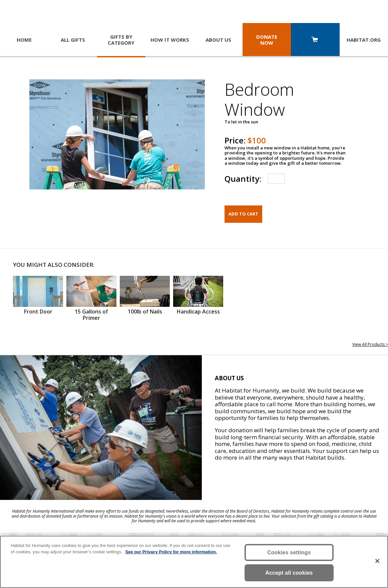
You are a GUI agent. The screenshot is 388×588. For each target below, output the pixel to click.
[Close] (377, 561)
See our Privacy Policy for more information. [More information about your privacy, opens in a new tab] (171, 552)
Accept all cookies (289, 573)
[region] (194, 562)
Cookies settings (289, 552)
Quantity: (243, 179)
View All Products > (370, 344)
